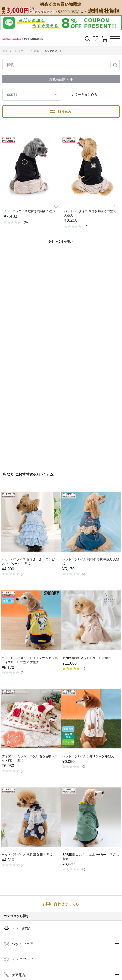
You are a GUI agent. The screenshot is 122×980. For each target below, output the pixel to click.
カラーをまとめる (84, 95)
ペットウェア (21, 51)
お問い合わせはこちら (61, 904)
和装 (37, 51)
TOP (5, 51)
